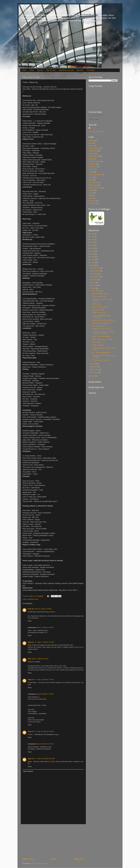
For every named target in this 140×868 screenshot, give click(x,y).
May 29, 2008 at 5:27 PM (45, 744)
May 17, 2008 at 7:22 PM (46, 642)
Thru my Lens (51, 70)
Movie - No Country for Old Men (103, 339)
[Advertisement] (53, 841)
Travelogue (92, 201)
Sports (91, 193)
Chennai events (94, 148)
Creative (91, 154)
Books (91, 143)
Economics (92, 164)
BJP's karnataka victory (100, 294)
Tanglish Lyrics (38, 10)
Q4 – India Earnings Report (101, 353)
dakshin (91, 159)
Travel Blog (91, 70)
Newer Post (28, 859)
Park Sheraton (93, 185)
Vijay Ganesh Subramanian (96, 115)
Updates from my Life (66, 70)
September (96, 277)
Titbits (91, 195)
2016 (93, 242)
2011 (93, 257)
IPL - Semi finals (98, 291)
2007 (93, 376)
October (95, 274)
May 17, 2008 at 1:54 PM (45, 627)
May (94, 288)
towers (91, 198)
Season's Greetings (95, 188)
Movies (91, 177)
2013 (93, 251)
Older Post (79, 859)
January (95, 372)
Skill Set (40, 70)
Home (24, 70)
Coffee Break (93, 151)
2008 (93, 265)
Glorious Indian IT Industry (101, 360)
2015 (93, 245)
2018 (93, 240)
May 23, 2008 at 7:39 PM (45, 694)
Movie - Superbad (98, 345)
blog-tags (31, 599)
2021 (93, 234)
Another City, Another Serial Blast (103, 320)
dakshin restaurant (95, 161)
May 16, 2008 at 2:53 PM (43, 609)
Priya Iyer (31, 609)
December (96, 268)
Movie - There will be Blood (101, 336)
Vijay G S (31, 642)
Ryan (30, 659)
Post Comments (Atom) (39, 863)
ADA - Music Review (99, 296)
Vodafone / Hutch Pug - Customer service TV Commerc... (103, 333)
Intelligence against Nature (101, 323)
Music (36, 599)
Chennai (91, 146)
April (94, 364)
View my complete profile (97, 131)
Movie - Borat (97, 342)
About (32, 70)
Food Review (93, 167)
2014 (93, 248)
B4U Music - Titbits (98, 310)
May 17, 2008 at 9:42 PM (40, 659)
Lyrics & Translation (95, 175)
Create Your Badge (94, 119)
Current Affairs (93, 156)
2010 (93, 260)
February (96, 370)
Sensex (91, 190)
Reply (30, 621)
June (94, 285)
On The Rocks (93, 182)
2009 (93, 263)
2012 (93, 254)
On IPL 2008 (96, 304)
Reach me (80, 70)
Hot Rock (92, 169)
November (96, 271)
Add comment (28, 771)
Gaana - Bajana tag (99, 313)
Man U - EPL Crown (99, 326)
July (94, 282)
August (95, 280)
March (95, 367)
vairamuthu (92, 203)
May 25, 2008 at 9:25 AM (45, 731)
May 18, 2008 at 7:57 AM (45, 680)
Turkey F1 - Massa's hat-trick (102, 329)
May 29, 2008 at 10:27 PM (46, 759)
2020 (93, 237)
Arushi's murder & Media (100, 307)
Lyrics (91, 172)
